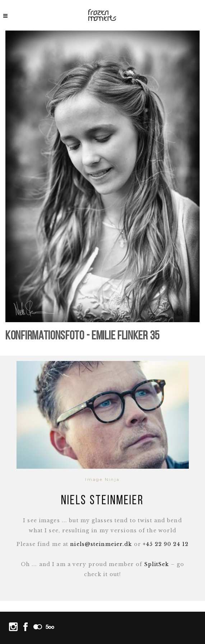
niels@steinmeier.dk (101, 544)
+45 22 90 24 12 (166, 544)
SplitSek (157, 564)
